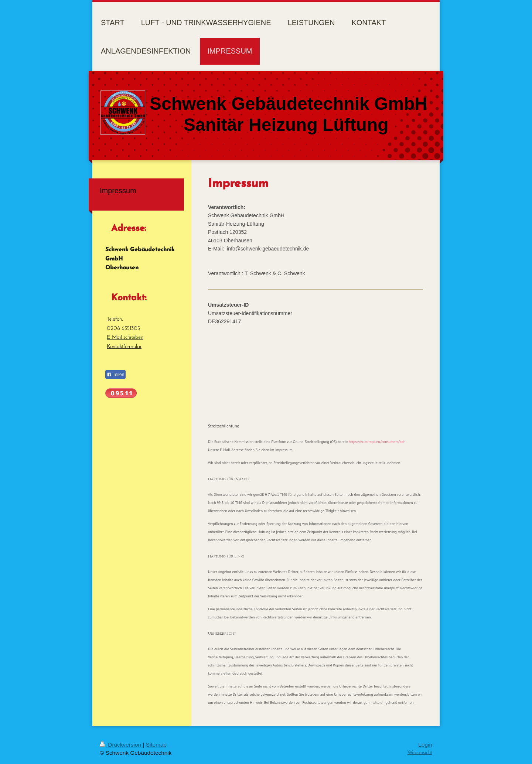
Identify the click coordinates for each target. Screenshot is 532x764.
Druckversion (121, 745)
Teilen (115, 375)
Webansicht (420, 753)
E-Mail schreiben (125, 337)
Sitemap (156, 745)
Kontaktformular (124, 347)
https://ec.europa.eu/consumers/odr (377, 442)
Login (425, 745)
